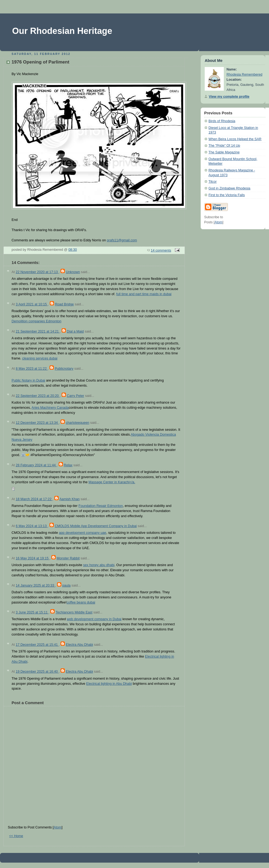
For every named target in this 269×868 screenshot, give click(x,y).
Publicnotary (64, 369)
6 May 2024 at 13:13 (31, 526)
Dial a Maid (75, 331)
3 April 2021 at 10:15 (32, 304)
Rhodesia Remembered (244, 75)
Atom (57, 827)
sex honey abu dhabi (99, 565)
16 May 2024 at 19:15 (32, 558)
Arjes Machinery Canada (50, 408)
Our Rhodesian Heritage (62, 31)
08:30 (73, 250)
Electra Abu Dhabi (79, 645)
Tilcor (213, 182)
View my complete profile (229, 97)
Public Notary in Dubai (28, 380)
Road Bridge (64, 304)
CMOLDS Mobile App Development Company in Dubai (96, 526)
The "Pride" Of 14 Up (224, 146)
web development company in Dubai (94, 619)
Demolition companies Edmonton (36, 321)
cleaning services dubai (40, 358)
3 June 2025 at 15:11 (32, 612)
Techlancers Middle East (74, 612)
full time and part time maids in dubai (144, 294)
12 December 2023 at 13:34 (37, 423)
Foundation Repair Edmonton (101, 506)
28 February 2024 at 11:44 (36, 465)
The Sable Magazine (224, 152)
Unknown (73, 272)
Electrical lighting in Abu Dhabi (109, 684)
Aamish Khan (70, 499)
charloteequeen (78, 423)
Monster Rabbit (68, 558)
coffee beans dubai (81, 602)
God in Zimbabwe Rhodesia (229, 188)
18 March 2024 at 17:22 (34, 499)
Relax (68, 465)
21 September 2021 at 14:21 (38, 331)
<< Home (16, 836)
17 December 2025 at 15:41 (37, 645)
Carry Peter (75, 396)
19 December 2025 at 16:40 (37, 672)
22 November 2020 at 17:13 (37, 272)
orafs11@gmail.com (122, 240)
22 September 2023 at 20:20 (38, 396)
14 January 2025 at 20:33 (35, 585)
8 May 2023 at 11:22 (31, 369)
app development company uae (83, 533)
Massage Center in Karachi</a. (112, 482)
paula (66, 585)
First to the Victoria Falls (227, 195)
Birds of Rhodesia (222, 121)
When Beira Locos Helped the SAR (235, 139)
